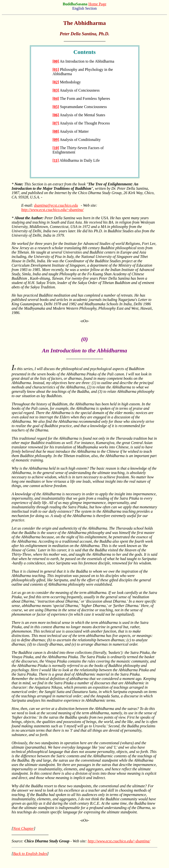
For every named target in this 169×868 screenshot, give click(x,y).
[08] (56, 131)
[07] (56, 123)
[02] (56, 82)
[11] (56, 160)
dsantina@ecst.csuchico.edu (56, 205)
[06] (56, 115)
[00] (56, 61)
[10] (56, 148)
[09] (56, 140)
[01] (56, 69)
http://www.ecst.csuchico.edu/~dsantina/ (53, 210)
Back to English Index (30, 854)
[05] (56, 107)
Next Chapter (23, 828)
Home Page (97, 4)
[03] (56, 90)
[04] (56, 98)
